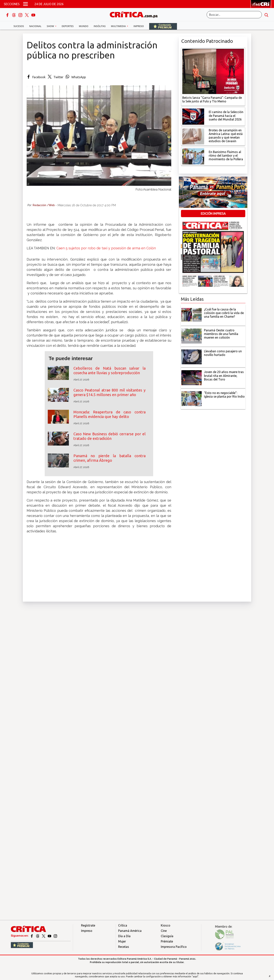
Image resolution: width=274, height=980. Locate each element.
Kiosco (166, 925)
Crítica (123, 925)
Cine (164, 931)
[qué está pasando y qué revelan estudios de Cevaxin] (193, 136)
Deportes (68, 26)
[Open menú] (25, 4)
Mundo (84, 26)
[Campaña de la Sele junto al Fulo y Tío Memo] (213, 71)
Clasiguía (167, 936)
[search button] (266, 15)
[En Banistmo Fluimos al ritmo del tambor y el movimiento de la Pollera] (193, 156)
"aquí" (195, 976)
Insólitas (100, 26)
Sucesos (19, 26)
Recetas (124, 947)
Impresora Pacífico (174, 947)
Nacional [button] (35, 26)
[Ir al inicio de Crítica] (135, 14)
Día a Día (124, 936)
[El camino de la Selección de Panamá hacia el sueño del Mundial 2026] (193, 116)
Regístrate (88, 925)
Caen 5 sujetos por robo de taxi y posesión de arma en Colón (106, 248)
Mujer (122, 941)
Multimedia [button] (119, 26)
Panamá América (130, 931)
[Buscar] (234, 15)
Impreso (139, 26)
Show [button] (51, 26)
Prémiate (167, 941)
